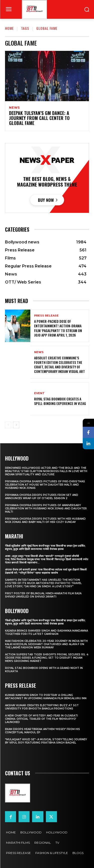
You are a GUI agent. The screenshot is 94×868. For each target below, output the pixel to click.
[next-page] (16, 425)
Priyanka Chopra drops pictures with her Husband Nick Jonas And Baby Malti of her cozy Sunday (45, 520)
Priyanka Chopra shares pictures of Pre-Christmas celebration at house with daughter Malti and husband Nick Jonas (45, 485)
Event (39, 393)
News (14, 108)
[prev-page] (8, 425)
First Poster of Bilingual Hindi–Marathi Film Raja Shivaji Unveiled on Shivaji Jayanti (43, 595)
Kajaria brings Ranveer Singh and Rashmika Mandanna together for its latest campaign (46, 632)
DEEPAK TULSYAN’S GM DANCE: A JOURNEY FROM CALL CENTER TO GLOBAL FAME (39, 118)
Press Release (46, 316)
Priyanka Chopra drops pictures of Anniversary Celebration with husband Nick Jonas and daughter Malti (46, 509)
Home (9, 28)
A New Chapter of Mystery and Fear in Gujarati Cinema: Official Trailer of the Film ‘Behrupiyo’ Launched (41, 719)
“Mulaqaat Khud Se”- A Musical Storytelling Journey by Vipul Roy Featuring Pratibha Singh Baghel (46, 741)
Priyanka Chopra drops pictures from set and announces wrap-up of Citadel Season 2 (42, 497)
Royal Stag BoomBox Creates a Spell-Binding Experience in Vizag (60, 401)
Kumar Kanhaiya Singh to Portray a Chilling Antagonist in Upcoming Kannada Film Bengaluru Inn (46, 697)
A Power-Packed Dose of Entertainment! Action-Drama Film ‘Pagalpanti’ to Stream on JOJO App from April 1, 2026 (58, 328)
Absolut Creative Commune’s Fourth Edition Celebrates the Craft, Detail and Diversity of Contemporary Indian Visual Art (60, 365)
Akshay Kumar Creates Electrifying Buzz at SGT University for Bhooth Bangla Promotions (42, 707)
